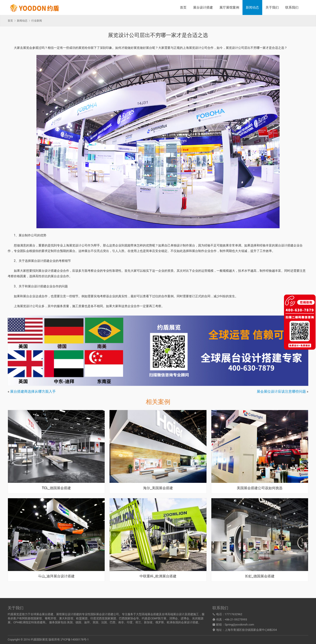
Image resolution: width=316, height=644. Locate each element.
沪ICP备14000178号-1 (75, 639)
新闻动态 (252, 7)
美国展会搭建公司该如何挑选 (260, 488)
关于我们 (272, 7)
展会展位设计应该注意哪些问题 (281, 391)
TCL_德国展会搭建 (56, 488)
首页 (183, 7)
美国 (70, 622)
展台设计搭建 (203, 7)
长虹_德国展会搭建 (260, 576)
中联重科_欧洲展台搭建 (158, 576)
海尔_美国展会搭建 (158, 488)
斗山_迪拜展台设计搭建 (56, 576)
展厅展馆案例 (229, 7)
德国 (78, 622)
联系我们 (292, 7)
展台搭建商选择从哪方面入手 (33, 391)
